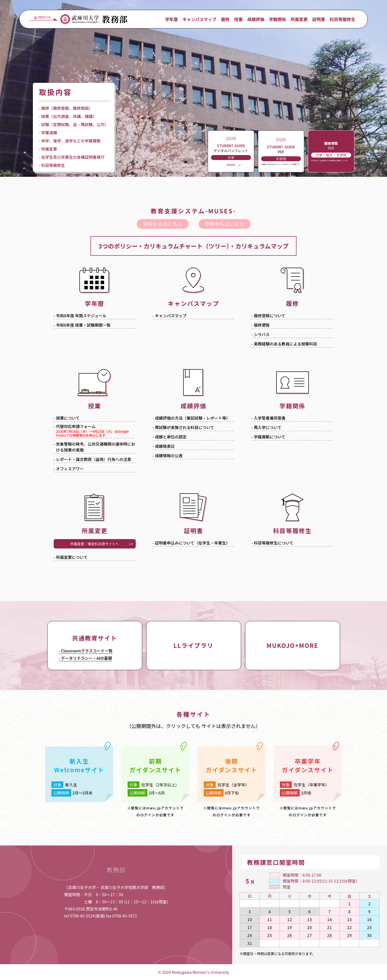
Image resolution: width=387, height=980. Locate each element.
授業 (238, 19)
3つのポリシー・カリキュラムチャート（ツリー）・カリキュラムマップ (193, 246)
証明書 (319, 19)
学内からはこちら (163, 224)
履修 (225, 19)
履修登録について (270, 316)
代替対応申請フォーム (96, 431)
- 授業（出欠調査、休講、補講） (68, 116)
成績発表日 (165, 446)
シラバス (262, 334)
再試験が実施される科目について (185, 427)
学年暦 (172, 19)
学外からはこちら (225, 224)
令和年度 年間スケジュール (81, 316)
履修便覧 (262, 325)
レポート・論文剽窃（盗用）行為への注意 (94, 459)
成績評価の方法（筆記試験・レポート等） (193, 418)
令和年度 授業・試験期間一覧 (83, 325)
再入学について (268, 427)
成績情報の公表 (169, 456)
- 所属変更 (48, 149)
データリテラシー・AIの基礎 (87, 658)
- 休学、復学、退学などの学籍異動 (70, 141)
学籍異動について (270, 437)
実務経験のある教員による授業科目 (286, 344)
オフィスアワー (70, 469)
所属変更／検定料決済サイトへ (95, 544)
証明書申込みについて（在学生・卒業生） (193, 543)
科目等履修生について (274, 543)
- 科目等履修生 (52, 165)
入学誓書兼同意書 (270, 418)
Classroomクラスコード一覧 (87, 651)
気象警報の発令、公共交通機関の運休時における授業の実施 (96, 447)
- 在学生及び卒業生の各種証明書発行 (72, 157)
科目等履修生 (342, 19)
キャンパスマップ (199, 19)
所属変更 (299, 19)
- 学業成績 (48, 133)
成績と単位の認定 (171, 437)
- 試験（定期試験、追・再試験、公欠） (74, 124)
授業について (68, 418)
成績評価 (256, 19)
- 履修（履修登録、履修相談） (66, 108)
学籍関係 (278, 19)
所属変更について (72, 557)
